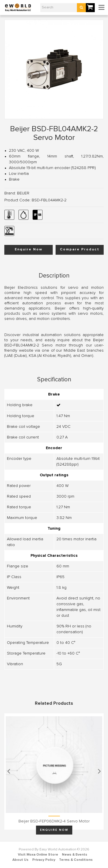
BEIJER (23, 193)
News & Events (75, 855)
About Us (20, 860)
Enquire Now (29, 250)
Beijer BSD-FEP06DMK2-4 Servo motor (54, 821)
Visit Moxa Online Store (38, 855)
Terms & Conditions (76, 860)
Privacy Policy (44, 860)
